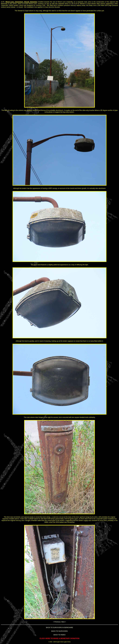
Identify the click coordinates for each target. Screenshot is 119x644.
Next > (64, 622)
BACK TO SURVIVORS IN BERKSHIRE (59, 628)
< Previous (57, 622)
